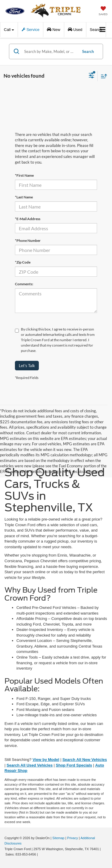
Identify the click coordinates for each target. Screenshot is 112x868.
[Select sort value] (102, 76)
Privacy (73, 838)
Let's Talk (27, 366)
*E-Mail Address (28, 219)
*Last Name (24, 197)
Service (31, 30)
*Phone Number (28, 240)
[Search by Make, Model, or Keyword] (50, 51)
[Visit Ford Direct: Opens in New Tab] (40, 854)
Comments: (24, 284)
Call (9, 30)
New (54, 30)
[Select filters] (92, 76)
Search (88, 51)
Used (75, 30)
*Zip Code (23, 262)
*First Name (24, 175)
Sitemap (58, 838)
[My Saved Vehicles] (103, 11)
